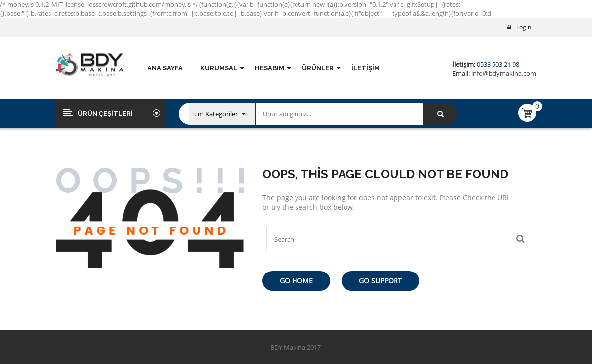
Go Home (296, 281)
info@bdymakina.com (503, 73)
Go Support (380, 281)
